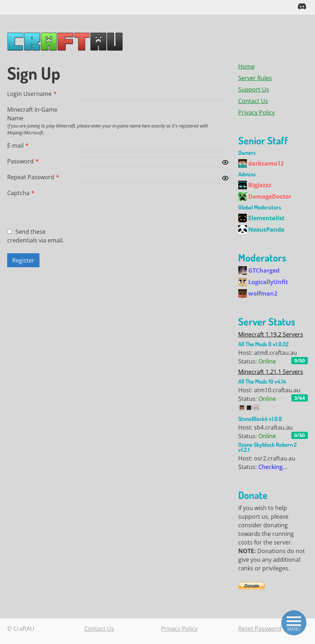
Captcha (21, 193)
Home (246, 66)
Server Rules (255, 78)
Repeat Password (33, 177)
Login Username (32, 93)
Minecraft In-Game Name (32, 113)
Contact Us (253, 101)
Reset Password (260, 628)
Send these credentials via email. (36, 236)
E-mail (18, 145)
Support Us (254, 89)
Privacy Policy (257, 112)
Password (23, 161)
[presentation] (129, 202)
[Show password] (225, 162)
